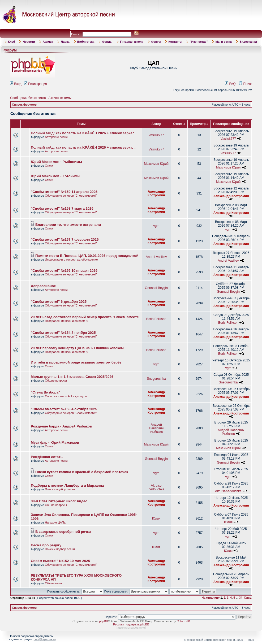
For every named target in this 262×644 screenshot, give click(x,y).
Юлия (156, 518)
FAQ (230, 84)
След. (248, 598)
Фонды (107, 42)
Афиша (48, 42)
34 (241, 598)
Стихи (49, 166)
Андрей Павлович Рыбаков (156, 428)
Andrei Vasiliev (156, 257)
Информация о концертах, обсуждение (71, 260)
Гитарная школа (132, 42)
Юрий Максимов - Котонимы (56, 176)
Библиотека (86, 42)
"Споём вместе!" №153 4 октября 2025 (64, 409)
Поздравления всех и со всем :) (66, 321)
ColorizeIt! (183, 621)
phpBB (104, 621)
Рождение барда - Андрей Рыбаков (61, 426)
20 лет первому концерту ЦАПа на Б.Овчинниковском (77, 348)
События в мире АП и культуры (66, 396)
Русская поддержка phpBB (131, 624)
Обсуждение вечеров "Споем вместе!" (71, 196)
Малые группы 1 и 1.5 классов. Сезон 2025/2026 (72, 377)
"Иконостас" (199, 42)
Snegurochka (156, 379)
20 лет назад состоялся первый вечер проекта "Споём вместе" (86, 317)
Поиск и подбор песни (60, 489)
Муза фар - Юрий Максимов (55, 442)
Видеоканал (248, 42)
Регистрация (36, 84)
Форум (156, 42)
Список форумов (24, 105)
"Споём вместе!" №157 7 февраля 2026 (65, 239)
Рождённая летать (47, 457)
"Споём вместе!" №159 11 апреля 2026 (64, 192)
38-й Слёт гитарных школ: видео (59, 501)
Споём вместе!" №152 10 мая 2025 (60, 561)
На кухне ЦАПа (55, 522)
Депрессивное (43, 286)
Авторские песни (56, 137)
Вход (16, 84)
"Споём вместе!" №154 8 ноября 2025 (63, 333)
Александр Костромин (156, 193)
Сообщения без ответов (28, 98)
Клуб (11, 42)
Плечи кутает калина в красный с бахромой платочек (82, 472)
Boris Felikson (156, 319)
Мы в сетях (224, 42)
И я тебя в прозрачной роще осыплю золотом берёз (76, 362)
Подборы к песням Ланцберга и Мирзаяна (67, 485)
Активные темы (60, 98)
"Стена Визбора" (45, 392)
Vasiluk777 (156, 135)
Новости (29, 42)
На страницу (211, 598)
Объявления (53, 583)
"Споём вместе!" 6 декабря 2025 (59, 302)
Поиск (246, 84)
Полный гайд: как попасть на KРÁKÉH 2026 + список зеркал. (83, 133)
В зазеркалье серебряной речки (63, 532)
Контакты (175, 42)
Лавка (65, 42)
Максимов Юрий (156, 164)
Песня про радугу (46, 545)
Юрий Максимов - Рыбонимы (56, 162)
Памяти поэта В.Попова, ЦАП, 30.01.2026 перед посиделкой (87, 256)
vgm (156, 226)
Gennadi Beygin (156, 288)
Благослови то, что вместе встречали (68, 225)
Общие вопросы (56, 381)
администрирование (131, 628)
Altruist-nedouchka (156, 487)
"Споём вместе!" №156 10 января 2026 (64, 271)
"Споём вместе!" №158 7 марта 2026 (62, 208)
